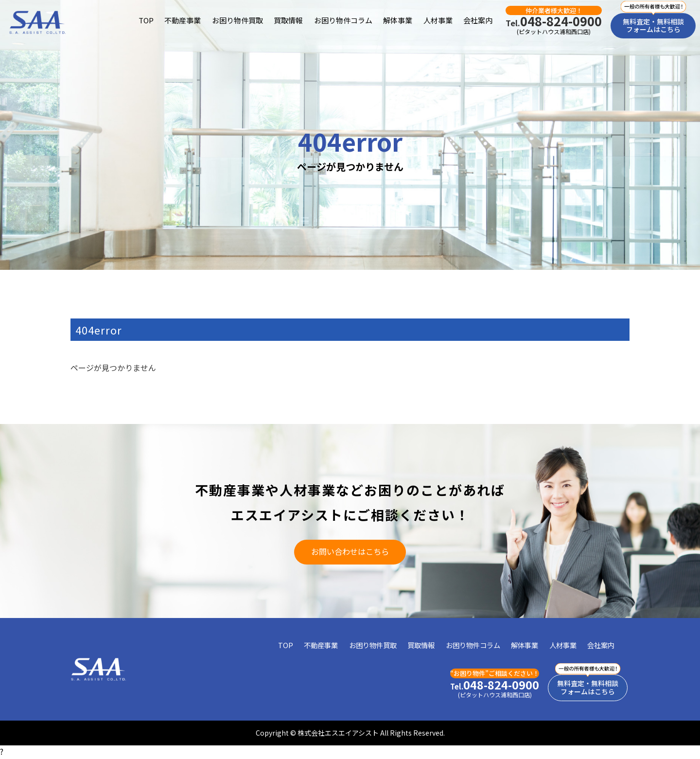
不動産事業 (183, 20)
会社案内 (478, 20)
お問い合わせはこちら (350, 552)
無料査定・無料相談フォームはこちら (653, 26)
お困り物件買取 (237, 20)
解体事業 (398, 20)
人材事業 (438, 20)
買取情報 (288, 20)
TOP (146, 20)
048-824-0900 (554, 21)
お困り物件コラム (343, 20)
